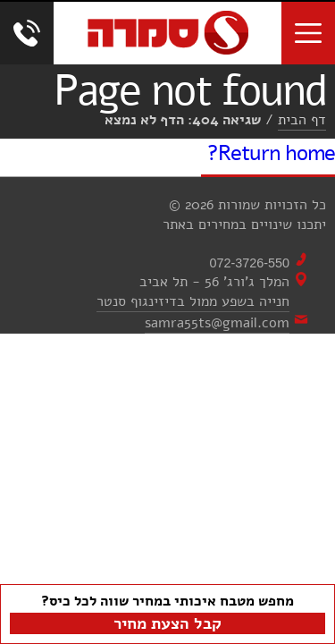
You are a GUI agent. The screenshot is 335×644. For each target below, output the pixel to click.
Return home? (271, 153)
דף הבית (302, 120)
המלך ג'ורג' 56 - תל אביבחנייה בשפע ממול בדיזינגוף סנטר (193, 292)
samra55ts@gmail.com (217, 323)
